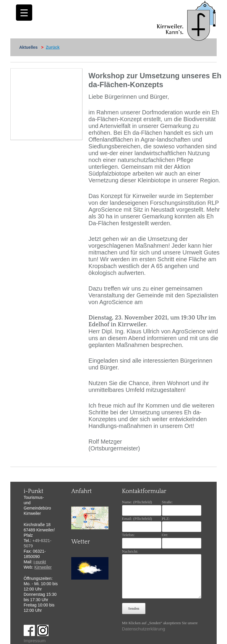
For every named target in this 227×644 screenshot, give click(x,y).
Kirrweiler (43, 567)
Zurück (53, 47)
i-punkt (40, 562)
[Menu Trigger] (24, 13)
